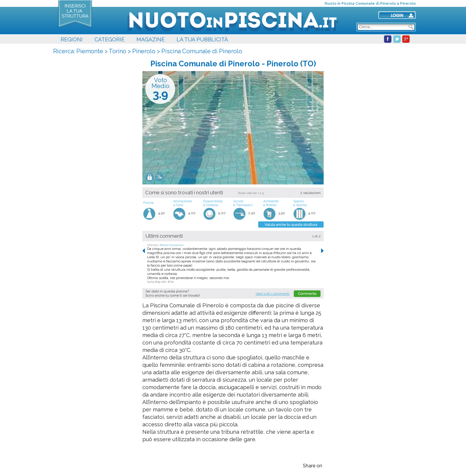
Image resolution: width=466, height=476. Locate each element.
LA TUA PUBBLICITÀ (202, 39)
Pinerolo (144, 51)
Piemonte (90, 51)
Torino (118, 51)
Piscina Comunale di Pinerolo (202, 51)
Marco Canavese (172, 245)
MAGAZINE (151, 39)
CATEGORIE (110, 39)
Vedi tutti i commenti (273, 294)
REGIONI (72, 39)
